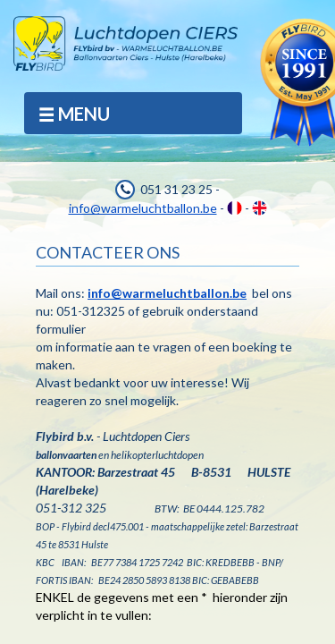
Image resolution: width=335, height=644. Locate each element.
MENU (73, 114)
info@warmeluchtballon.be (143, 208)
